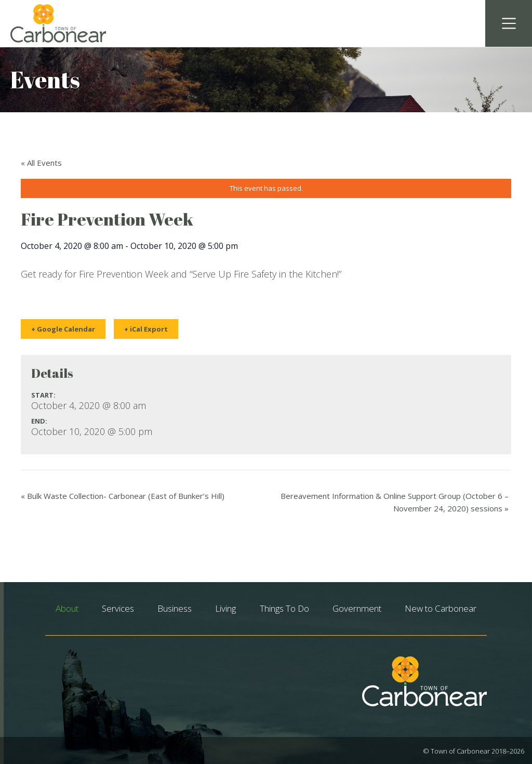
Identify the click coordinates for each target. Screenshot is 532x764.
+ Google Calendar (63, 329)
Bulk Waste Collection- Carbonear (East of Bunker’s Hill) (123, 496)
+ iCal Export (146, 329)
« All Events (41, 163)
